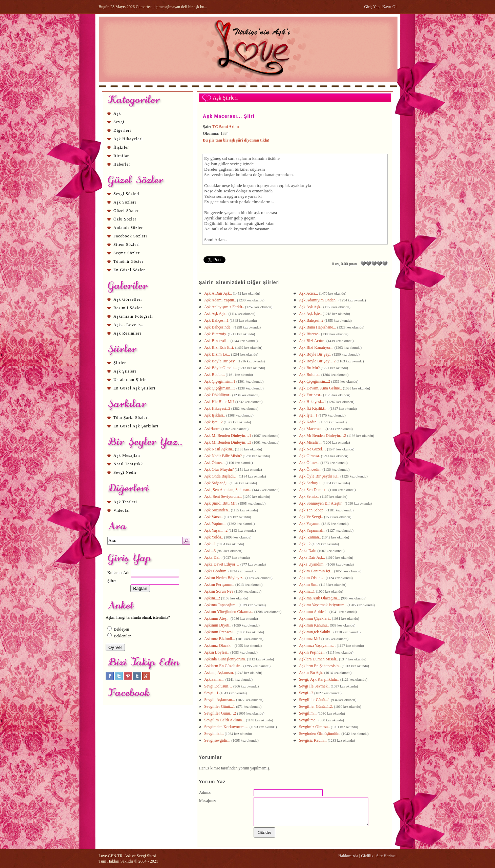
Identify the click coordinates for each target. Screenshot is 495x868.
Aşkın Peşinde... (313, 652)
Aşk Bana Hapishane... (318, 327)
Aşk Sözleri (125, 202)
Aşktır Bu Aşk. (312, 673)
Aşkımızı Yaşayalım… (318, 645)
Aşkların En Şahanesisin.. (320, 666)
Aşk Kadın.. (309, 422)
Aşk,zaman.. (215, 679)
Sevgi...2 (307, 693)
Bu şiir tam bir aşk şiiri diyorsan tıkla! (236, 140)
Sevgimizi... (214, 734)
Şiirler (120, 363)
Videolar (122, 510)
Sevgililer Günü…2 (221, 713)
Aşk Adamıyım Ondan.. (319, 300)
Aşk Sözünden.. (218, 510)
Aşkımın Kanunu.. (314, 625)
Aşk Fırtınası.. (311, 395)
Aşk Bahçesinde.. (219, 327)
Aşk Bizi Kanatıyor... (317, 347)
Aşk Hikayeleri (128, 139)
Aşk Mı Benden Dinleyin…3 (228, 442)
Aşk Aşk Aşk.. (311, 307)
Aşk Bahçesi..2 (312, 320)
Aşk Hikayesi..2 (218, 408)
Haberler (122, 164)
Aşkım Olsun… (312, 578)
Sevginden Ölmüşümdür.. (320, 734)
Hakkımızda (348, 856)
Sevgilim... (308, 713)
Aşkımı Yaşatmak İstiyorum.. (323, 605)
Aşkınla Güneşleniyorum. (225, 659)
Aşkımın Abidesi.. (314, 612)
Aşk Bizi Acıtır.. (313, 341)
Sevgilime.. (309, 720)
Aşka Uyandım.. (313, 564)
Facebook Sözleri (130, 236)
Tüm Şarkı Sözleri (131, 418)
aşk (257, 213)
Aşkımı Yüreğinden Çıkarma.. (229, 612)
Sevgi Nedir (125, 472)
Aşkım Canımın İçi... (317, 571)
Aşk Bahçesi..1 (217, 320)
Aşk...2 (305, 544)
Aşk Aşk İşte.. (311, 314)
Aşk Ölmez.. (215, 463)
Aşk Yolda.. (214, 537)
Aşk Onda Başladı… (221, 476)
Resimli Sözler (128, 308)
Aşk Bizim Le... (218, 354)
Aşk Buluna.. (310, 375)
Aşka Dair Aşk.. (313, 557)
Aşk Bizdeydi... (217, 341)
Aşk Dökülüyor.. (218, 395)
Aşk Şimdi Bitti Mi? (221, 503)
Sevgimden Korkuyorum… (227, 727)
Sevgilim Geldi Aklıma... (225, 720)
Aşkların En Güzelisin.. (224, 666)
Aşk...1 (210, 544)
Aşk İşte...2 (214, 422)
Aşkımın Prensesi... (220, 632)
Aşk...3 (210, 551)
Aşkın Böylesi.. (217, 652)
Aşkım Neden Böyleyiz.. (225, 578)
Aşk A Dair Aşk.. (219, 293)
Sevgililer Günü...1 (315, 700)
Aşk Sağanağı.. (217, 483)
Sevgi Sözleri (126, 194)
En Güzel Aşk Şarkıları (136, 426)
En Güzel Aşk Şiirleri (134, 388)
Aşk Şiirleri (125, 371)
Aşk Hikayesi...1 (313, 402)
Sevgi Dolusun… (219, 686)
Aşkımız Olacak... (219, 645)
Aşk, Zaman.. (310, 537)
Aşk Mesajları (127, 456)
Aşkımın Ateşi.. (217, 618)
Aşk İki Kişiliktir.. (314, 408)
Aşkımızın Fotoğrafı (133, 316)
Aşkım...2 (213, 598)
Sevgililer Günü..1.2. (316, 706)
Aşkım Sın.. (309, 585)
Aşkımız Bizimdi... (220, 639)
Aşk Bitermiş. (216, 334)
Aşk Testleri (125, 502)
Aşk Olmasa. (310, 456)
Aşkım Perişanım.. (220, 585)
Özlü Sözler (125, 219)
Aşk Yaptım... (216, 524)
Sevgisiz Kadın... (313, 740)
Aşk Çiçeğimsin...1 (220, 381)
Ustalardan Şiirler (131, 380)
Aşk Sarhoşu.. (311, 483)
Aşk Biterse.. (310, 334)
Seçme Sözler (127, 253)
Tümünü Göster (128, 261)
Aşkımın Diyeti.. (218, 625)
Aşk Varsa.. (214, 517)
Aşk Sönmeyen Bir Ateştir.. (322, 503)
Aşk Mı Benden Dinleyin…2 (323, 436)
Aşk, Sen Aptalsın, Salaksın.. (228, 490)
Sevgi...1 (212, 693)
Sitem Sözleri (127, 245)
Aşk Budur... (215, 375)
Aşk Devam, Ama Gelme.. (321, 388)
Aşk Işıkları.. (215, 415)
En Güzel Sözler (129, 270)
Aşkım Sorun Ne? (219, 591)
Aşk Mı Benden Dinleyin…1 (228, 436)
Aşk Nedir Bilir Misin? (223, 456)
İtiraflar (121, 156)
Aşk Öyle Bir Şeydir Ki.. (320, 476)
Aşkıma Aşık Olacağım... (320, 598)
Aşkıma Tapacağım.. (221, 605)
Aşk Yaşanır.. (310, 524)
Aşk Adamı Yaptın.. (221, 300)
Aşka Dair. (308, 551)
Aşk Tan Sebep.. (313, 510)
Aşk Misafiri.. (311, 442)
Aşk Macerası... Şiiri (229, 116)
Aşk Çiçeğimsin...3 (220, 388)
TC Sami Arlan (225, 127)
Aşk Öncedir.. (311, 469)
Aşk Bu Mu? (310, 368)
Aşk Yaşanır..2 (216, 530)
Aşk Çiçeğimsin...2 (315, 381)
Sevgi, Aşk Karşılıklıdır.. (320, 679)
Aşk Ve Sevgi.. (311, 517)
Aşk (117, 113)
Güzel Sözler (126, 211)
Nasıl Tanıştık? (128, 464)
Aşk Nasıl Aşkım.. (220, 449)
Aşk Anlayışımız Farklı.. (225, 307)
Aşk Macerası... (312, 429)
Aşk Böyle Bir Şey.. (316, 354)
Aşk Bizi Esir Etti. (220, 347)
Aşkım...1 (307, 591)
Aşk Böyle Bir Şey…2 (318, 361)
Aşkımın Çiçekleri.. (315, 618)
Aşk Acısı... (309, 293)
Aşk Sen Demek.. (314, 490)
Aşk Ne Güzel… (313, 449)
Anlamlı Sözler (128, 228)
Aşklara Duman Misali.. (319, 659)
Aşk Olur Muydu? (219, 469)
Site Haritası (386, 856)
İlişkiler (121, 147)
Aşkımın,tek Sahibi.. (316, 632)
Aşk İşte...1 (309, 415)
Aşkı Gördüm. (216, 571)
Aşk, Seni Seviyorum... (223, 496)
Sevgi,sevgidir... (218, 740)
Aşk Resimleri (127, 333)
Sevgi (119, 122)
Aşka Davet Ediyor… (222, 564)
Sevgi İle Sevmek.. (315, 686)
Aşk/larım (213, 429)
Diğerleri (122, 130)
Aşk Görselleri (128, 299)
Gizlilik (367, 856)
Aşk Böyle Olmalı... (221, 368)
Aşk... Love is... (129, 325)
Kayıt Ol (389, 7)
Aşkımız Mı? (310, 639)
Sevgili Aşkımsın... (220, 700)
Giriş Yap (372, 7)
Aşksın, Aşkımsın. (220, 673)
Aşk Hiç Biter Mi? (220, 402)
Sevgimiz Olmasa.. (315, 727)
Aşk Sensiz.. (310, 496)
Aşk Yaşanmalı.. (313, 530)
